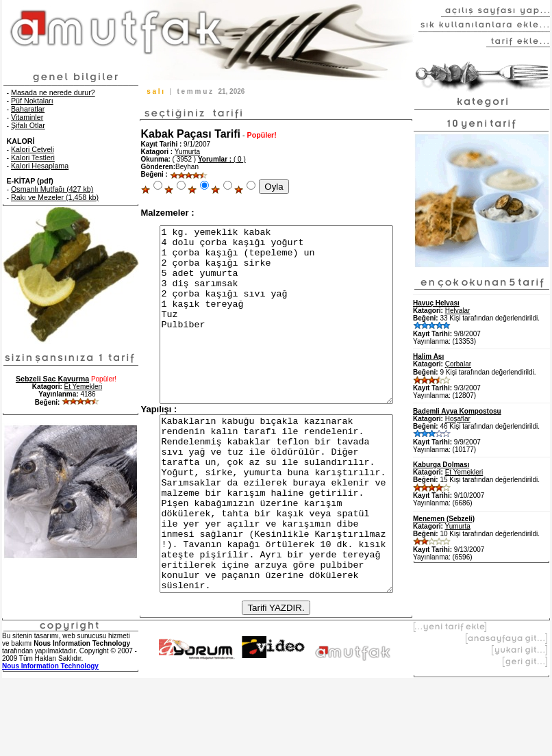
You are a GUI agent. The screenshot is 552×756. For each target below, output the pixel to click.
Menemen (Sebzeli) (444, 519)
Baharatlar (28, 109)
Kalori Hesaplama (40, 166)
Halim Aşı (428, 356)
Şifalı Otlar (28, 125)
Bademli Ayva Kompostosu (457, 411)
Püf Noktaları (32, 101)
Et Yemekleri (84, 387)
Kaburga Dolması (441, 465)
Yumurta (187, 152)
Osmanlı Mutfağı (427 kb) (52, 189)
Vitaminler (27, 117)
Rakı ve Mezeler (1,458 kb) (55, 197)
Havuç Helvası (436, 303)
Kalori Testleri (33, 157)
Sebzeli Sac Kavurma (52, 379)
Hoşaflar (458, 419)
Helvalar (458, 311)
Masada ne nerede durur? (53, 92)
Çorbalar (458, 364)
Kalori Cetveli (33, 149)
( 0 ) (222, 159)
